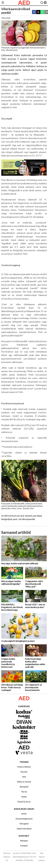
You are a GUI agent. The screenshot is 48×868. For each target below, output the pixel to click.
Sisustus (24, 772)
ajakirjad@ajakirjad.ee (21, 857)
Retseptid (24, 787)
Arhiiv (24, 814)
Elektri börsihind (24, 829)
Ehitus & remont (24, 782)
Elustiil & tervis (24, 802)
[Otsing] (42, 3)
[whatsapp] (42, 12)
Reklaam (24, 841)
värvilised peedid (27, 519)
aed (22, 516)
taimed (28, 516)
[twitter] (38, 12)
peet (15, 519)
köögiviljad (7, 519)
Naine (24, 797)
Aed (24, 777)
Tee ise (24, 792)
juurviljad (37, 516)
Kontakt (24, 846)
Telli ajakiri (24, 824)
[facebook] (34, 12)
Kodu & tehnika (24, 767)
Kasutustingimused (24, 819)
